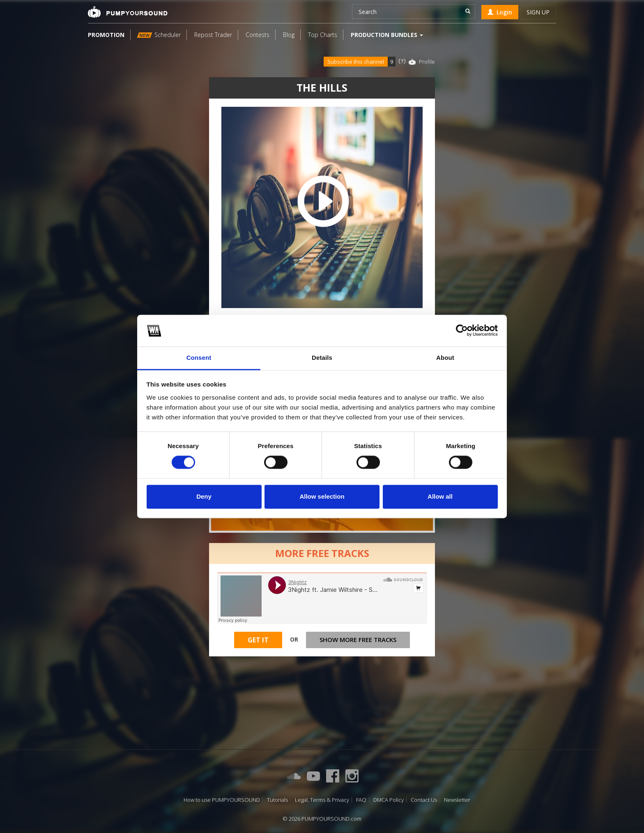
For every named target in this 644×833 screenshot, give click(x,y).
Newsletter (457, 800)
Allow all (440, 496)
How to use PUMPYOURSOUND (222, 800)
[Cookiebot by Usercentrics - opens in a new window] (462, 331)
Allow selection (322, 496)
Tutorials (277, 800)
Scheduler (159, 35)
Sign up (538, 12)
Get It (258, 640)
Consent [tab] (199, 358)
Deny (204, 496)
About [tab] (445, 358)
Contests (258, 35)
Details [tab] (322, 358)
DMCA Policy (389, 800)
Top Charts (323, 35)
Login (500, 12)
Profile (427, 62)
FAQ (361, 800)
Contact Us (424, 800)
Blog (289, 35)
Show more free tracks (358, 640)
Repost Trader (213, 35)
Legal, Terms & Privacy (322, 800)
